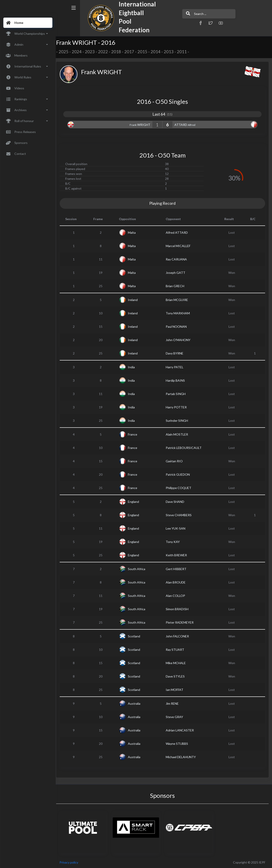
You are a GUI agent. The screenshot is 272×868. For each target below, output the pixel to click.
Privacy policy (72, 862)
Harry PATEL (176, 367)
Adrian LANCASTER (181, 730)
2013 (172, 52)
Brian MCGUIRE (178, 300)
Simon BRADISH (178, 609)
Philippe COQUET (180, 488)
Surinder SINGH (178, 421)
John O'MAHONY (179, 340)
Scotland (136, 636)
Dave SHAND (176, 502)
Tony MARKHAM (179, 313)
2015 (145, 52)
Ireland (135, 300)
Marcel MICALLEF (179, 246)
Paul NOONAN (178, 327)
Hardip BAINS (177, 380)
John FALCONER (179, 636)
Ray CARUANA (178, 259)
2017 (132, 52)
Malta (134, 232)
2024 (80, 52)
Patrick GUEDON (179, 474)
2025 (66, 52)
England (135, 502)
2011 (185, 52)
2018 (119, 52)
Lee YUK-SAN (177, 528)
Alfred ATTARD (178, 232)
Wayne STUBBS (178, 744)
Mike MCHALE (177, 663)
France (135, 434)
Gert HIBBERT (177, 569)
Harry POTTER (178, 407)
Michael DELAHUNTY (182, 757)
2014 (158, 52)
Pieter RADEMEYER (181, 622)
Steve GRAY (176, 717)
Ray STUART (176, 650)
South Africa (139, 569)
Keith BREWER (178, 555)
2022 (106, 52)
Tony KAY (174, 542)
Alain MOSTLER (178, 434)
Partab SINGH (177, 394)
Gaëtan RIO (176, 461)
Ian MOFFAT (176, 690)
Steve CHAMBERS (180, 515)
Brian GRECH (176, 286)
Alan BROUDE (177, 582)
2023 (93, 52)
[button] (188, 23)
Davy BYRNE (176, 353)
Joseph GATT (177, 273)
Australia (136, 703)
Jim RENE (174, 703)
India (133, 367)
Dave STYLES (177, 676)
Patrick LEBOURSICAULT (185, 448)
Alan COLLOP (177, 596)
